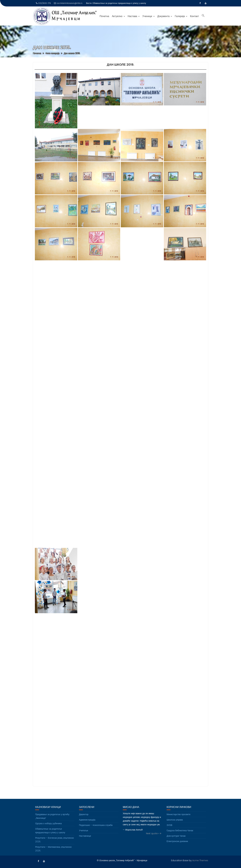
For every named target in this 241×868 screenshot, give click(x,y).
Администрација (87, 827)
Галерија (180, 16)
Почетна (104, 16)
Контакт (194, 16)
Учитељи (84, 837)
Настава (132, 16)
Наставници (85, 843)
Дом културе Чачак (176, 843)
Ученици (147, 16)
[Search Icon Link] (203, 16)
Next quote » (153, 840)
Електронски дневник (177, 848)
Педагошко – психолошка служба (96, 832)
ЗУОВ (169, 832)
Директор (84, 821)
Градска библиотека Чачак (180, 837)
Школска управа (175, 827)
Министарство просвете (179, 821)
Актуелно (117, 16)
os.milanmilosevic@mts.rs (68, 3)
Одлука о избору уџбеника (48, 830)
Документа (164, 16)
